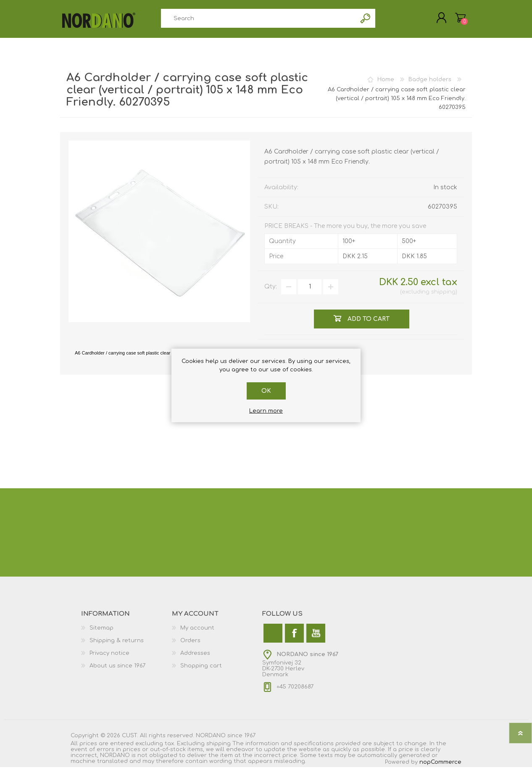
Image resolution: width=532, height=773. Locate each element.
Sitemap (101, 634)
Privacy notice (109, 659)
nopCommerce (440, 768)
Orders (190, 646)
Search (366, 21)
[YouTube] (316, 639)
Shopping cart (201, 672)
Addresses (195, 659)
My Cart (452, 21)
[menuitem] (126, 634)
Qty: (271, 293)
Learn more (266, 411)
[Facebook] (294, 639)
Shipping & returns (117, 646)
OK (266, 391)
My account (197, 634)
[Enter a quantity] (310, 293)
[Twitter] (273, 639)
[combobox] (258, 21)
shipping (443, 298)
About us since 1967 (117, 672)
